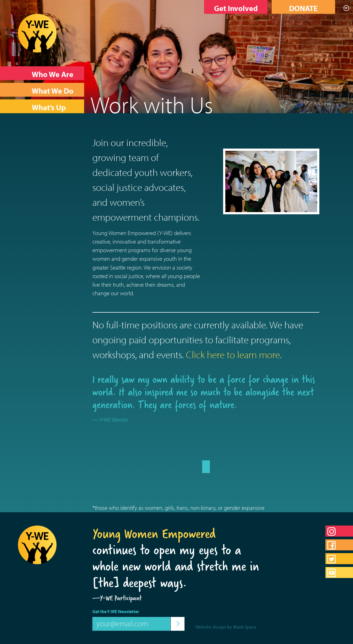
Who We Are (53, 74)
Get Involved (236, 8)
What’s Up (49, 107)
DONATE (303, 8)
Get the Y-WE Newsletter (116, 611)
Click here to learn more (233, 354)
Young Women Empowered (154, 534)
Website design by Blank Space (226, 627)
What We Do (53, 91)
